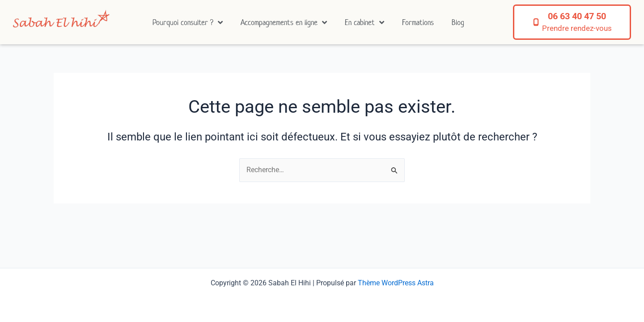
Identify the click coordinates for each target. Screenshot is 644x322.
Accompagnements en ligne (284, 22)
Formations (418, 22)
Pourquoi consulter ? (188, 22)
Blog (458, 22)
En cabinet (364, 22)
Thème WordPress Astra (396, 283)
